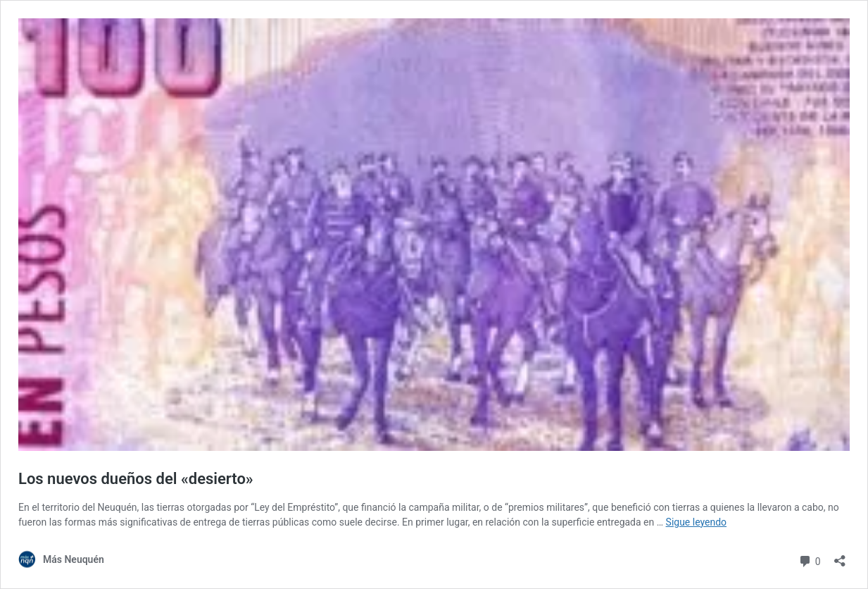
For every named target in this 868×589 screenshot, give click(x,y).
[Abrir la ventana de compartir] (840, 556)
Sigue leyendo (697, 522)
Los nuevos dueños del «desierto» (136, 479)
